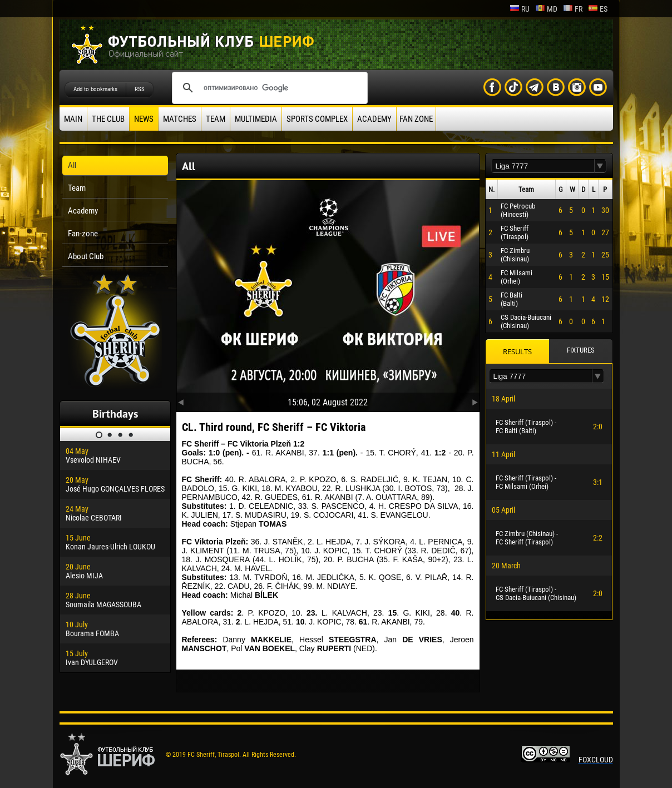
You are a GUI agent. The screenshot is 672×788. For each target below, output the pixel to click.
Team (216, 119)
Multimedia (256, 119)
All (72, 165)
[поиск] (268, 88)
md (546, 9)
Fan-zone (83, 234)
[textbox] (543, 166)
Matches (180, 119)
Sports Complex (317, 119)
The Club (108, 119)
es (598, 9)
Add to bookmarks (95, 89)
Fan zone (416, 119)
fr (573, 9)
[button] (600, 166)
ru (520, 9)
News (144, 119)
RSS (140, 89)
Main (73, 119)
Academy (374, 119)
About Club (86, 256)
